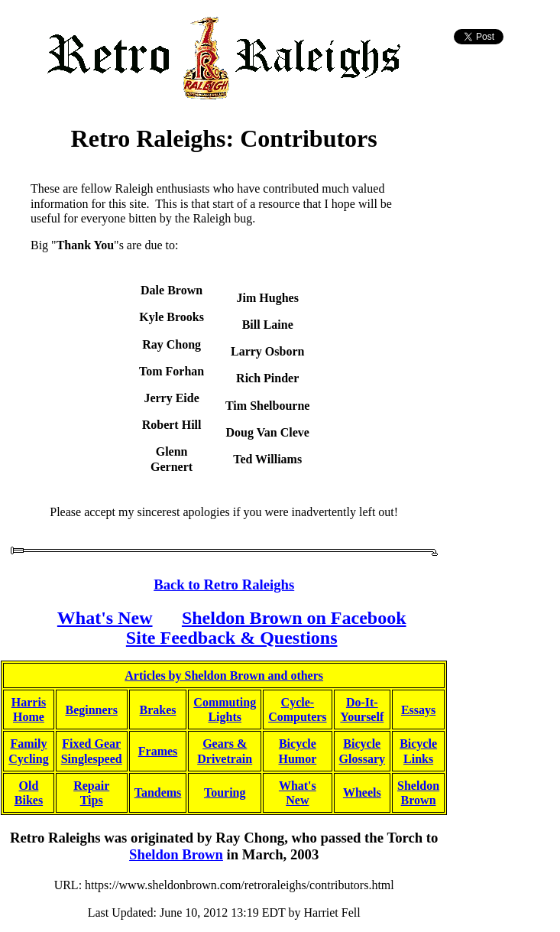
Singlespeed (92, 759)
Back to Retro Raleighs (224, 585)
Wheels (362, 792)
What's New (105, 618)
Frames (158, 751)
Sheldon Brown (176, 854)
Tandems (158, 792)
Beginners (91, 710)
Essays (418, 710)
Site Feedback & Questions (232, 638)
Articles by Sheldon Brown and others (224, 675)
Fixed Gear (91, 744)
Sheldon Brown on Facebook (294, 618)
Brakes (158, 710)
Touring (225, 792)
